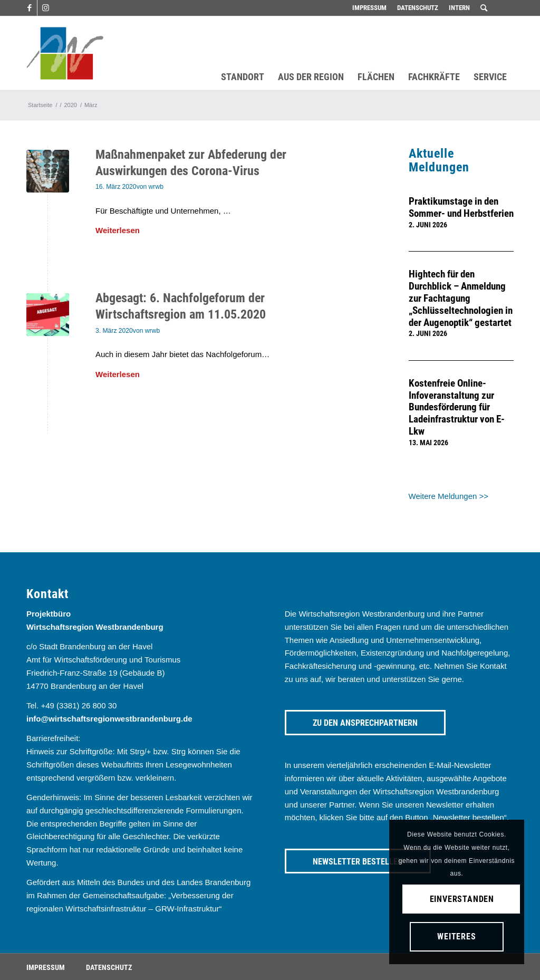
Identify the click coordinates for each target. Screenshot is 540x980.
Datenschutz (418, 8)
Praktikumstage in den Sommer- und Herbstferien (461, 208)
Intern (459, 8)
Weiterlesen (118, 230)
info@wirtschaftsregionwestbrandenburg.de (109, 719)
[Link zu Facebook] (29, 8)
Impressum (369, 8)
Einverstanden (462, 899)
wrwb (156, 187)
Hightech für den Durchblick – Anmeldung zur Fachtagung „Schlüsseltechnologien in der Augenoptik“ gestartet (461, 299)
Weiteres (456, 936)
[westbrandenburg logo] (65, 53)
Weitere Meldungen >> (449, 496)
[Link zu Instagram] (45, 8)
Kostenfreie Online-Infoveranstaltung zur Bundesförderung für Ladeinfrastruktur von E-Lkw (457, 408)
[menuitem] (369, 8)
